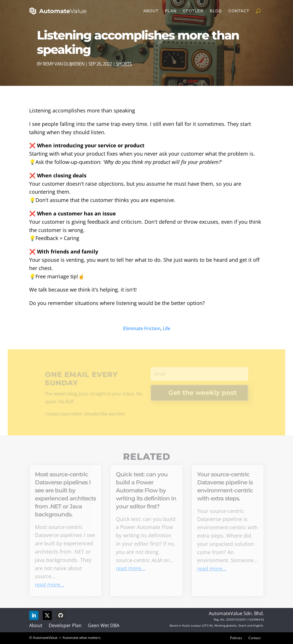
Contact (239, 11)
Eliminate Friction (142, 328)
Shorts (124, 64)
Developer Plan (65, 625)
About (151, 11)
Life (167, 328)
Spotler (193, 11)
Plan (171, 11)
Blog (216, 11)
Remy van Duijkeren (64, 64)
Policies (236, 638)
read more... (50, 584)
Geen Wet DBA (104, 625)
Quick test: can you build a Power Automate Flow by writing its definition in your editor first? (146, 490)
